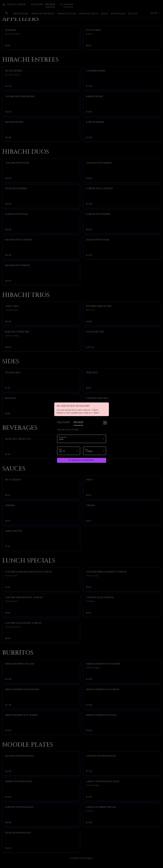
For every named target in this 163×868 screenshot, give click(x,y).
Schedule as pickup (81, 460)
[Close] (105, 423)
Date (60, 449)
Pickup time (63, 437)
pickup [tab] (78, 422)
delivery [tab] (64, 422)
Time (86, 449)
